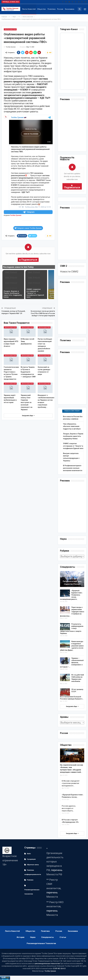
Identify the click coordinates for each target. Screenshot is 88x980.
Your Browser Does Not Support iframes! (72, 61)
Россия (60, 9)
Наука (33, 937)
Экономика (69, 9)
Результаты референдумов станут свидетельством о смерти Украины (72, 629)
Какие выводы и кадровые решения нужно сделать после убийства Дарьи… (72, 646)
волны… (72, 612)
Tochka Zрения (16, 215)
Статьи (63, 937)
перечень (57, 870)
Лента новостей (29, 9)
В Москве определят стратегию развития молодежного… (71, 783)
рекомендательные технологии (47, 963)
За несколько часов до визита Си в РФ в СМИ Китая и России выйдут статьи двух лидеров (43, 313)
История (21, 937)
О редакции (31, 859)
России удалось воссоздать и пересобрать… (69, 808)
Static (29, 854)
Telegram (28, 212)
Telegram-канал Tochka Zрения (28, 228)
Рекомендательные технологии (32, 892)
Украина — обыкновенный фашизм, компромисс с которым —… (72, 663)
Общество (41, 9)
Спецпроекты (47, 937)
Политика (52, 9)
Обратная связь (33, 865)
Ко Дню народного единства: (72, 580)
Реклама (30, 880)
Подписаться (29, 260)
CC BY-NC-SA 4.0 (59, 969)
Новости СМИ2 (69, 272)
